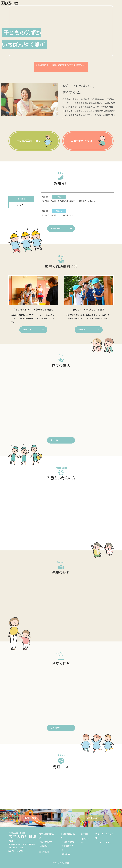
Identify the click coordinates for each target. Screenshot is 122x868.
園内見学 (66, 854)
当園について (46, 842)
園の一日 (54, 440)
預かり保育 (55, 728)
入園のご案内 (68, 842)
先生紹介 (85, 834)
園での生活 (44, 852)
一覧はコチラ (56, 229)
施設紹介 (44, 846)
